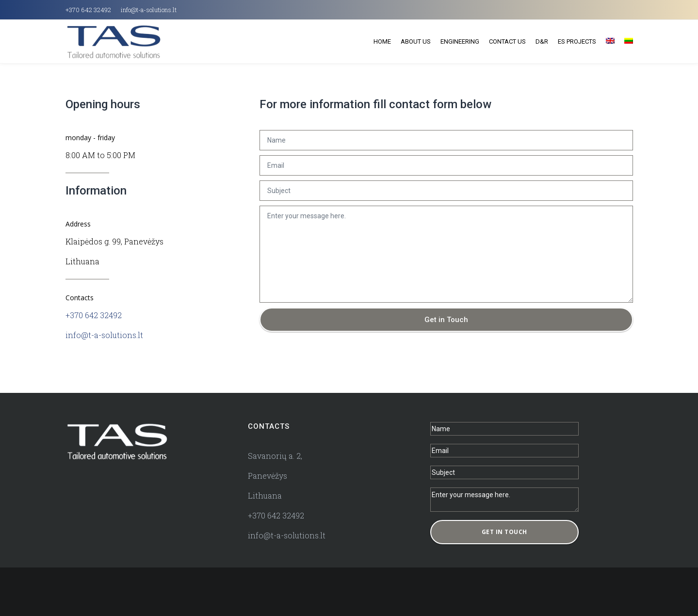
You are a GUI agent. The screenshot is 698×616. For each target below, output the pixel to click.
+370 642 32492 (88, 10)
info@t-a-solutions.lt (149, 10)
